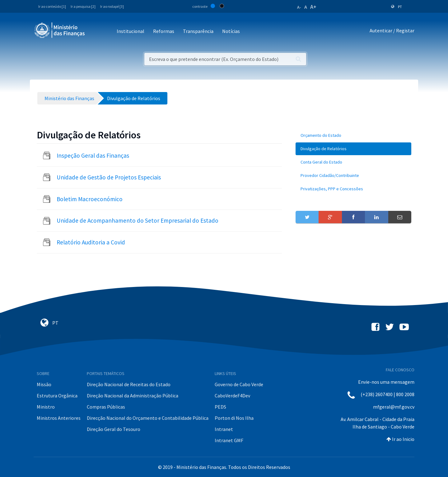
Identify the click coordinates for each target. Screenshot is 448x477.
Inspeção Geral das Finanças (93, 155)
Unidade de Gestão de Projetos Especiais (109, 177)
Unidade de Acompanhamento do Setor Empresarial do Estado (138, 220)
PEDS (220, 407)
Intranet (224, 429)
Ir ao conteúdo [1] (52, 6)
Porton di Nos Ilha (234, 418)
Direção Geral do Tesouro (114, 429)
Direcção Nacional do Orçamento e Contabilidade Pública (148, 418)
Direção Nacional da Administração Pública (133, 396)
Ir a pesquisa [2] (83, 6)
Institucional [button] (131, 31)
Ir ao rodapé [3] (112, 6)
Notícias (231, 31)
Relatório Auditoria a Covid (91, 242)
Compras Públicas (106, 407)
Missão (44, 384)
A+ (313, 7)
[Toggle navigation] (95, 32)
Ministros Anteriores (59, 418)
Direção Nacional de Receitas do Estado (129, 384)
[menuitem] (353, 135)
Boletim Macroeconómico (90, 199)
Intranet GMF (229, 440)
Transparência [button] (198, 31)
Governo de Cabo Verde (239, 384)
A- (299, 7)
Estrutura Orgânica (57, 396)
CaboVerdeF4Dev (232, 396)
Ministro (46, 407)
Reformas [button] (164, 31)
